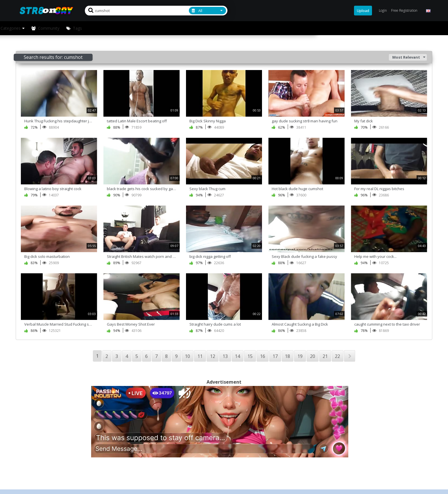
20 (313, 356)
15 (250, 356)
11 (200, 356)
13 (225, 356)
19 (300, 356)
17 (275, 356)
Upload (363, 11)
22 (337, 356)
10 (187, 356)
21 (325, 356)
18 (287, 356)
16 (263, 356)
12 (213, 356)
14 (237, 356)
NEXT (350, 356)
